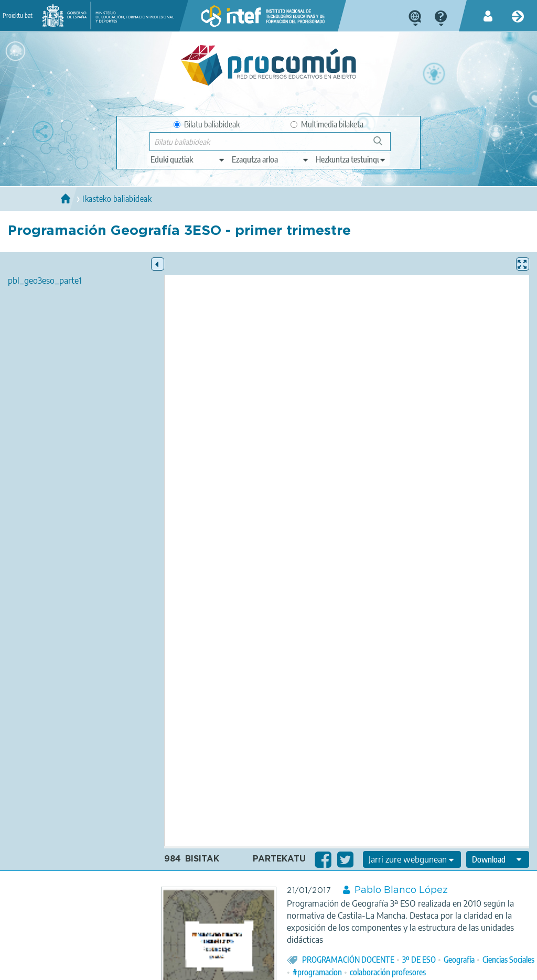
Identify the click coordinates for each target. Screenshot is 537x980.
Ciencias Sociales (508, 960)
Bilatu (383, 145)
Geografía (459, 960)
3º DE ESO (419, 960)
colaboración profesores (388, 972)
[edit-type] (188, 159)
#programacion (317, 972)
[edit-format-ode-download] (498, 859)
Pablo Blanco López (401, 890)
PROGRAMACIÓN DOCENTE (348, 960)
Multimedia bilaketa (327, 124)
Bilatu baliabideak (207, 124)
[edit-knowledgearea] (271, 159)
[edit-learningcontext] (351, 159)
